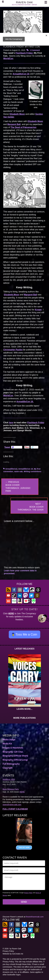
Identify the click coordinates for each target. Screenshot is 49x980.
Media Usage (9, 740)
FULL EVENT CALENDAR (15, 809)
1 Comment (35, 50)
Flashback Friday (36, 423)
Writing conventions (32, 471)
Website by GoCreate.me (13, 954)
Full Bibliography (11, 764)
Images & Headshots (13, 748)
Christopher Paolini (13, 350)
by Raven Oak (15, 949)
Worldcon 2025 (9, 779)
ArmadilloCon (11, 469)
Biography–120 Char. (13, 752)
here (11, 423)
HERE (11, 614)
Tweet (7, 447)
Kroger (38, 310)
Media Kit (7, 744)
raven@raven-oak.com (12, 805)
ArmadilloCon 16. (25, 402)
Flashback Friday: (25, 53)
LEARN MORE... (24, 709)
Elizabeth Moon (17, 114)
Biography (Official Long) (15, 760)
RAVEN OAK (25, 2)
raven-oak (18, 471)
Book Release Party (11, 789)
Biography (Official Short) (15, 756)
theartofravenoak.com (35, 917)
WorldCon (8, 59)
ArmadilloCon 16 (21, 74)
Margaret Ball (14, 124)
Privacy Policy (28, 893)
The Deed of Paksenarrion (23, 127)
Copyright (8, 768)
